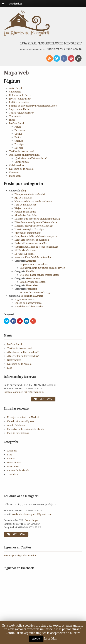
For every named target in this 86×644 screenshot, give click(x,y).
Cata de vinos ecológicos (33, 282)
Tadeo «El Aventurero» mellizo (31, 243)
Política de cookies (19, 102)
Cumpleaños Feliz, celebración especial (36, 236)
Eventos (19, 148)
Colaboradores (17, 165)
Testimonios (16, 116)
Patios (18, 127)
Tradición (31, 289)
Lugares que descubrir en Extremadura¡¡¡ (37, 219)
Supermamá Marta (19, 109)
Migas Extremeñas (25, 299)
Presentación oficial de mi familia (33, 257)
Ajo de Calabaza (23, 198)
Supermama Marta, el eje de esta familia (36, 247)
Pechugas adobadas (25, 212)
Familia (30, 271)
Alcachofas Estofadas (26, 215)
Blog (23, 191)
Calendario (15, 92)
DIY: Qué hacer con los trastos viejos (40, 275)
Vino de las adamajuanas (28, 233)
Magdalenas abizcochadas (29, 306)
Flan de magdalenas (25, 205)
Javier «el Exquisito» (20, 99)
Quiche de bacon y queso (28, 303)
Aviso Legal (15, 88)
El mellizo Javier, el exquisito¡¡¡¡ (32, 240)
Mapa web (15, 176)
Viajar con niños (23, 208)
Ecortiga (19, 144)
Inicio (12, 120)
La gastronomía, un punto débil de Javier (42, 268)
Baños (18, 137)
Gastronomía (22, 162)
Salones (19, 141)
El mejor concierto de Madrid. (31, 194)
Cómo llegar (32, 520)
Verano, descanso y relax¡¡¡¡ (35, 292)
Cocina (18, 134)
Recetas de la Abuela (32, 296)
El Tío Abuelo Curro (20, 95)
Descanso (20, 130)
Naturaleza (32, 285)
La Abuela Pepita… (25, 254)
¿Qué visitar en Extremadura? (31, 158)
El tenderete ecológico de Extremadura (36, 222)
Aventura (31, 261)
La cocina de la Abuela (21, 169)
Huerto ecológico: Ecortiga (29, 229)
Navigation (15, 3)
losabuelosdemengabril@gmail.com (24, 392)
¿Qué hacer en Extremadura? (25, 155)
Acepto (36, 639)
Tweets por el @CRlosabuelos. (20, 555)
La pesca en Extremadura (34, 264)
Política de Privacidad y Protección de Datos (33, 106)
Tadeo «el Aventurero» (22, 113)
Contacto (14, 172)
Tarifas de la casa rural (22, 151)
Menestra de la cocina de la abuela (33, 201)
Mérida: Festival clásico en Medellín (34, 226)
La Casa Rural (16, 123)
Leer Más (51, 638)
